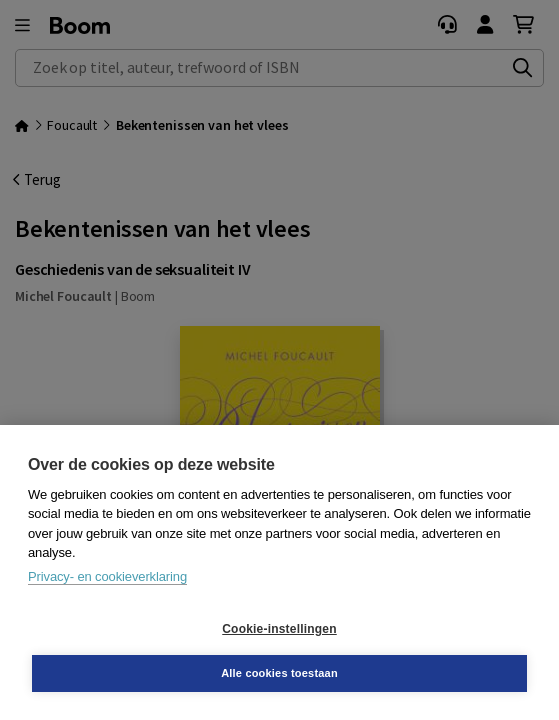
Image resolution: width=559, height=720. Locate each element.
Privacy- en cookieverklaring (107, 576)
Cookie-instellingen (279, 629)
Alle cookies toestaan (279, 673)
